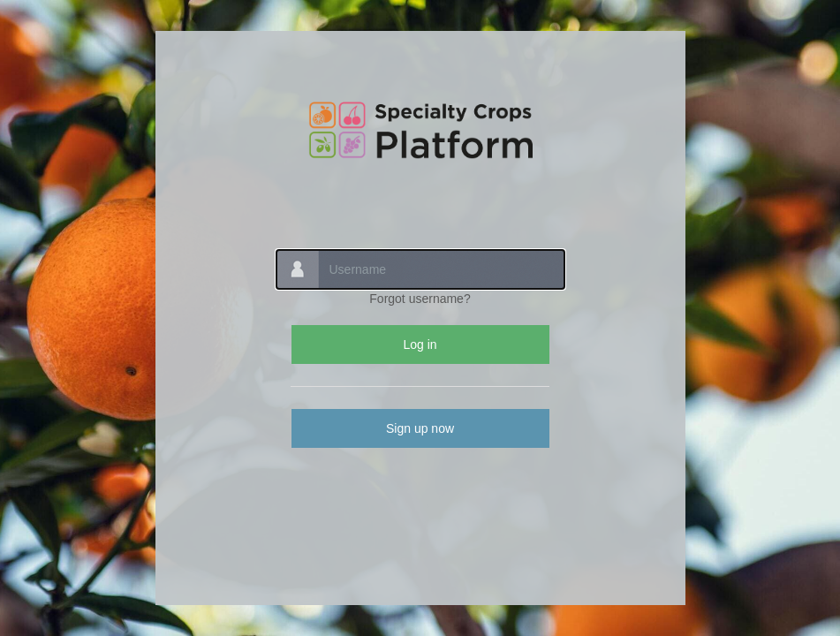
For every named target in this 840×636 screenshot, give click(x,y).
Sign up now (420, 428)
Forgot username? (420, 299)
